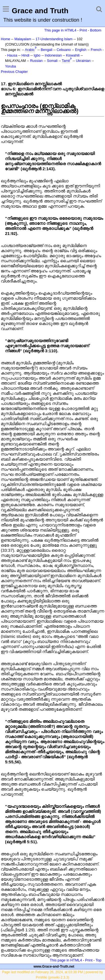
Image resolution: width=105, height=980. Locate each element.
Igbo (37, 55)
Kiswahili (73, 55)
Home (5, 39)
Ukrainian (83, 61)
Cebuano (64, 50)
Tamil (66, 61)
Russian (36, 61)
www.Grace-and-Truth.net (54, 966)
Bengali (47, 50)
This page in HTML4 (60, 30)
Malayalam (23, 39)
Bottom (96, 30)
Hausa (12, 55)
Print (83, 30)
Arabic (30, 50)
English (81, 50)
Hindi (25, 55)
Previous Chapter (14, 72)
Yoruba (11, 66)
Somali (52, 61)
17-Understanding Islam (54, 39)
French (96, 50)
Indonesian (53, 55)
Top (98, 960)
